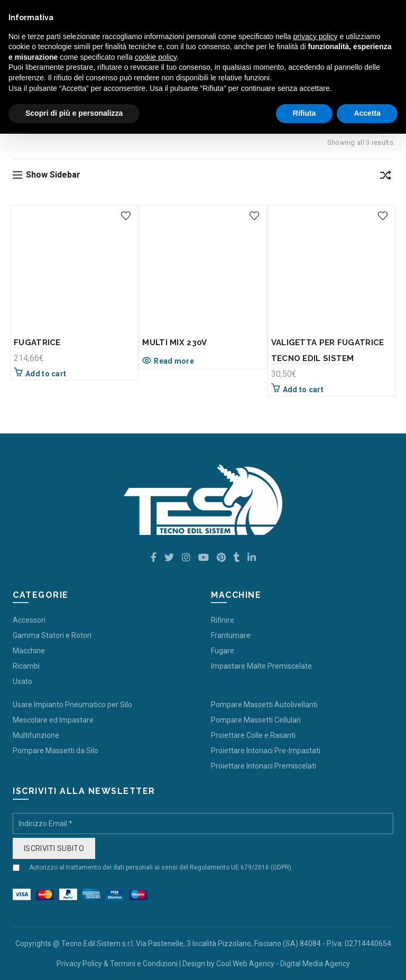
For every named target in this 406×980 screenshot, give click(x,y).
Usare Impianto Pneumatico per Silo (72, 705)
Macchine (29, 651)
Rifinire (223, 620)
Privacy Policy (79, 964)
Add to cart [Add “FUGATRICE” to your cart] (46, 374)
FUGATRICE (37, 343)
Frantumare (231, 635)
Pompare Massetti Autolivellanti (264, 705)
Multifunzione (36, 735)
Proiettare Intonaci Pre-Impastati (266, 751)
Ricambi (26, 666)
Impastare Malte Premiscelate (261, 666)
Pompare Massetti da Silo (56, 751)
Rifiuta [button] (304, 113)
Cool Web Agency (245, 964)
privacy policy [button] (316, 36)
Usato (22, 681)
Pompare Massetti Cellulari (256, 720)
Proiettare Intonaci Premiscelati (264, 766)
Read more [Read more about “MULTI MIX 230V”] (174, 361)
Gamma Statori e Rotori (52, 635)
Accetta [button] (367, 113)
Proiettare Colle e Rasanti (253, 735)
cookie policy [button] (156, 57)
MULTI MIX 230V (174, 343)
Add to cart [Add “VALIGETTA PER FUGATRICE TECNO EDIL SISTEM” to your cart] (303, 390)
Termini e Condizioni (144, 964)
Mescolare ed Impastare (53, 720)
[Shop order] (385, 177)
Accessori (29, 620)
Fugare (223, 651)
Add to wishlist (126, 216)
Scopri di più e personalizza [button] (74, 113)
